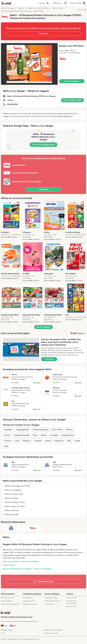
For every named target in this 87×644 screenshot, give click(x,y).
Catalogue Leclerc (29, 601)
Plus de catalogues (43, 327)
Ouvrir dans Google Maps (43, 145)
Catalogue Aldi (50, 604)
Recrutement (71, 606)
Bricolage (54, 435)
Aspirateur (8, 430)
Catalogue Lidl (28, 598)
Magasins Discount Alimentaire (38, 8)
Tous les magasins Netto (72, 100)
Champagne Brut (23, 430)
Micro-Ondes (57, 430)
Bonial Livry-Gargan (8, 8)
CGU (3, 633)
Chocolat (38, 441)
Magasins (21, 8)
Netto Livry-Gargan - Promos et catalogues (21, 561)
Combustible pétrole (41, 430)
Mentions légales (7, 630)
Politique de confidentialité (53, 630)
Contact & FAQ (71, 598)
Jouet (17, 441)
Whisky (44, 435)
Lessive (7, 435)
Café (6, 446)
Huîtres (48, 441)
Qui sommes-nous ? (8, 598)
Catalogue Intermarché (53, 601)
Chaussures (59, 441)
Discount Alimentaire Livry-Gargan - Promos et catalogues (27, 569)
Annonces (82, 10)
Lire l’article (49, 359)
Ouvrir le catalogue (72, 81)
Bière (35, 435)
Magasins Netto (58, 8)
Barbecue (27, 441)
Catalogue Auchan (51, 598)
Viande (77, 441)
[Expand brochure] (29, 64)
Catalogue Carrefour (30, 604)
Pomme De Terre (68, 435)
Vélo (69, 441)
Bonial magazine (7, 601)
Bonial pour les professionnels (71, 602)
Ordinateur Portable (22, 435)
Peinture (69, 430)
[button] (43, 64)
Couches (8, 441)
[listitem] (11, 221)
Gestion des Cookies (51, 633)
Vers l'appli (44, 33)
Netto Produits (9, 565)
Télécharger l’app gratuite (10, 604)
